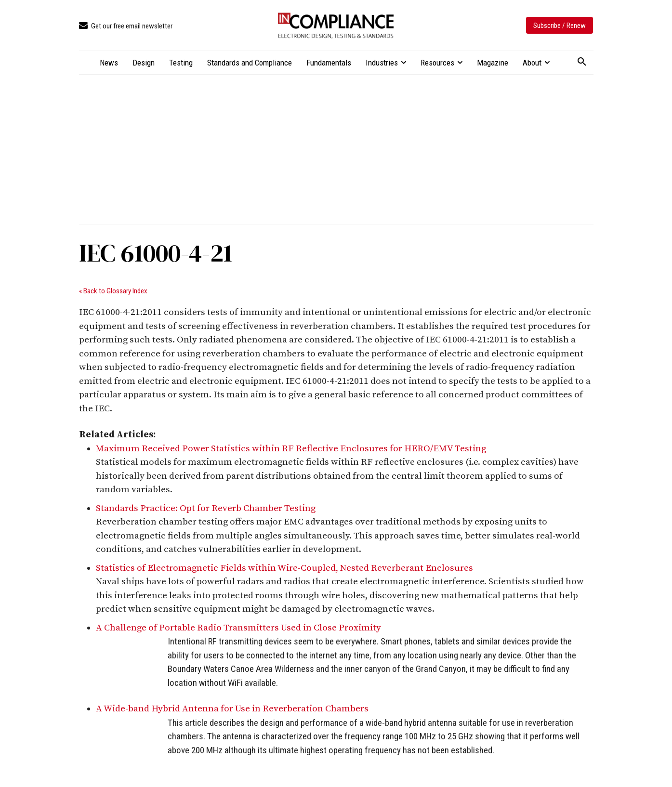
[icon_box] (126, 26)
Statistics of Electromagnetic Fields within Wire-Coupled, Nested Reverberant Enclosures (284, 568)
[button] (582, 62)
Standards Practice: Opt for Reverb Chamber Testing (206, 508)
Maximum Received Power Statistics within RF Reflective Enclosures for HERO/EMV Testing (291, 449)
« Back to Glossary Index (113, 291)
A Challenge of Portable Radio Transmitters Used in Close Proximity (238, 628)
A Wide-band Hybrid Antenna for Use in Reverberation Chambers (232, 709)
